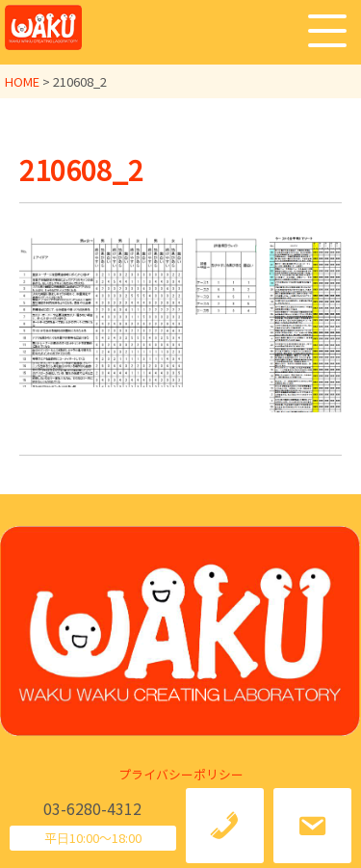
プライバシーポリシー (181, 774)
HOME (22, 81)
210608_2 (81, 169)
